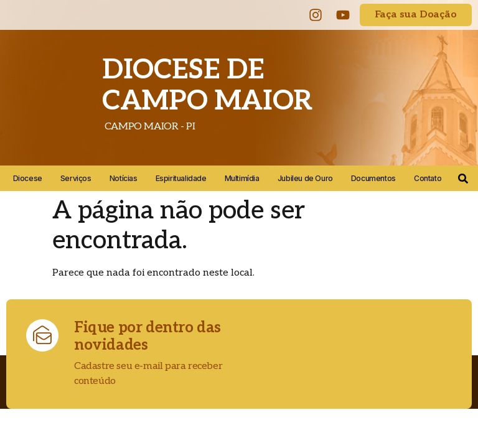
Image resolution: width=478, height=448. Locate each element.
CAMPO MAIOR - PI (148, 127)
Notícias (124, 178)
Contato (428, 178)
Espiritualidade (181, 178)
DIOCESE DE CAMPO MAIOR (207, 86)
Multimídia (242, 178)
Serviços (76, 178)
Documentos (373, 178)
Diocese (28, 178)
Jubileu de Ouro (305, 178)
